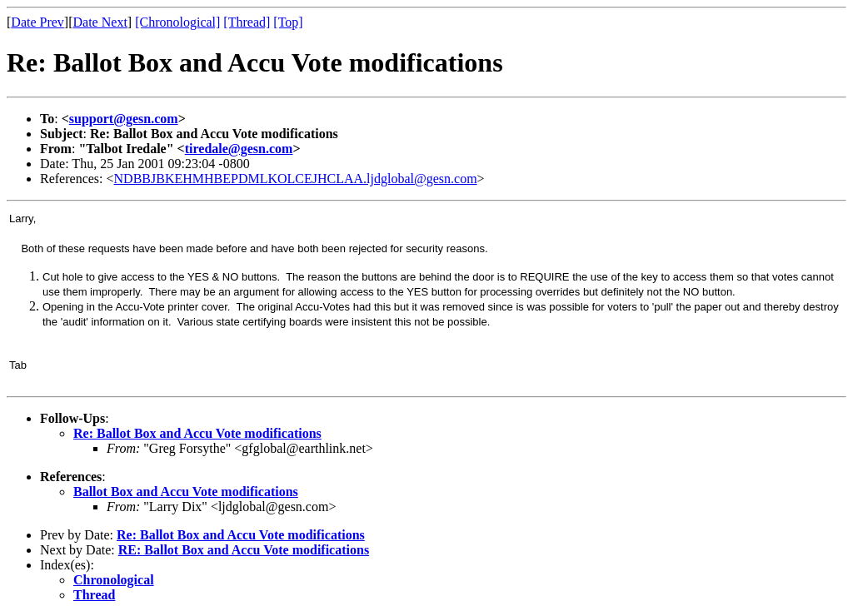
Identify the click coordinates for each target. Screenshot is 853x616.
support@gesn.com (124, 119)
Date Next (100, 22)
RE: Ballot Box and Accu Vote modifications (244, 550)
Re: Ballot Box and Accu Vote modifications (197, 433)
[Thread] (247, 22)
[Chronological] (177, 22)
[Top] (288, 22)
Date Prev (37, 22)
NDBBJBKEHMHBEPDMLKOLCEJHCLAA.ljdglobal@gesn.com (296, 179)
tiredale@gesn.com (239, 149)
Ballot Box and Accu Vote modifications (186, 492)
